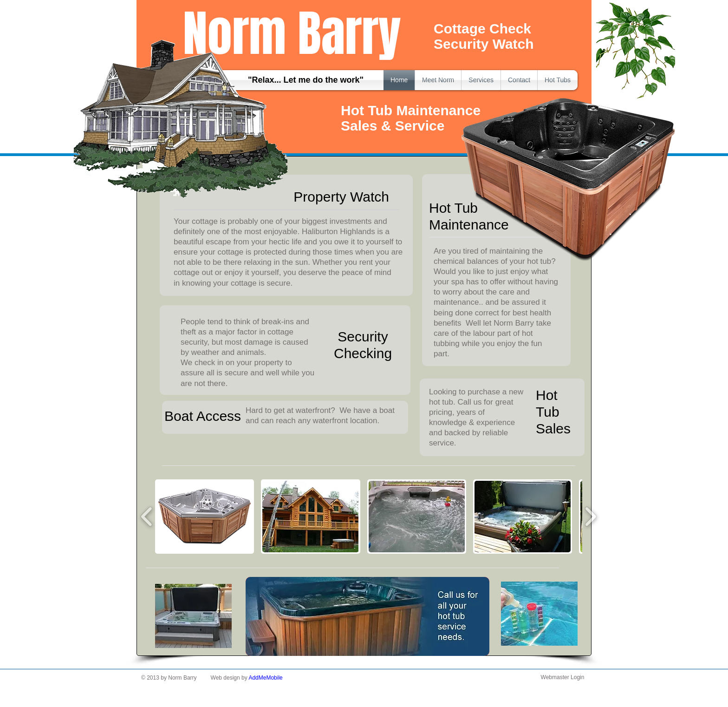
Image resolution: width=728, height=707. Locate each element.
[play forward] (590, 517)
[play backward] (147, 517)
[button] (205, 517)
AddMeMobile (265, 678)
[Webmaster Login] (562, 678)
